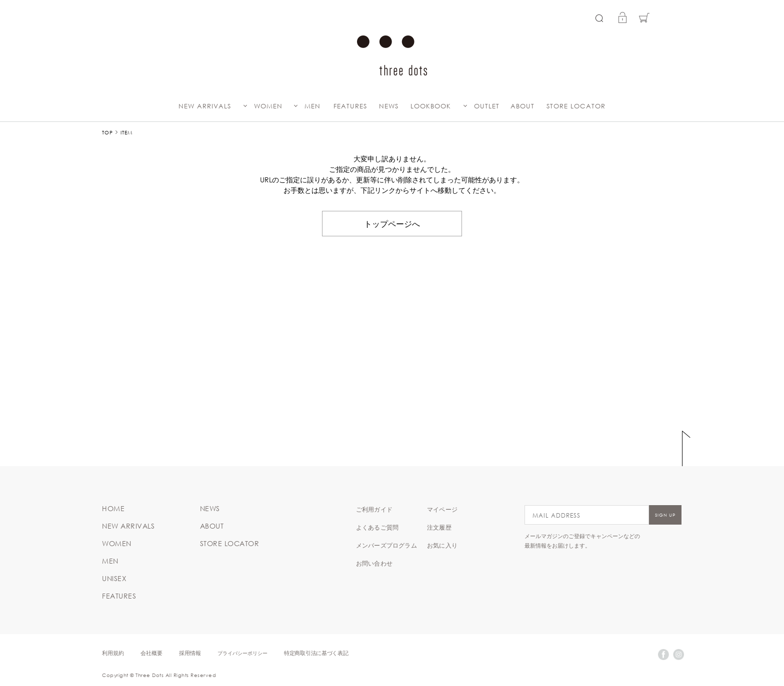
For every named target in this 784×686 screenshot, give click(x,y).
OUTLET (487, 106)
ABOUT (522, 106)
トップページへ (392, 223)
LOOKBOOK (431, 106)
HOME (113, 509)
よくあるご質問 (377, 527)
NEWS (389, 106)
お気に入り (442, 545)
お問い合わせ (374, 563)
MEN (312, 106)
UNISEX (114, 579)
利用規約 (113, 653)
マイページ (442, 509)
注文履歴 (439, 527)
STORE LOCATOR (576, 106)
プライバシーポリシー (242, 653)
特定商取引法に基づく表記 (316, 653)
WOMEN (268, 106)
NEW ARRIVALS (205, 106)
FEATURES (350, 106)
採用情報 (190, 653)
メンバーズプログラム (386, 545)
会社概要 (151, 653)
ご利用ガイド (374, 509)
